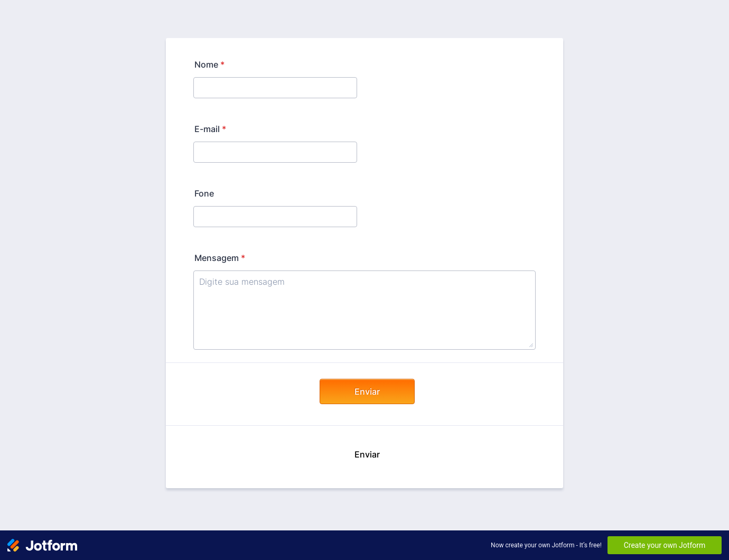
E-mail (210, 129)
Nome (209, 64)
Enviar (367, 391)
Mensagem (220, 258)
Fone (204, 193)
